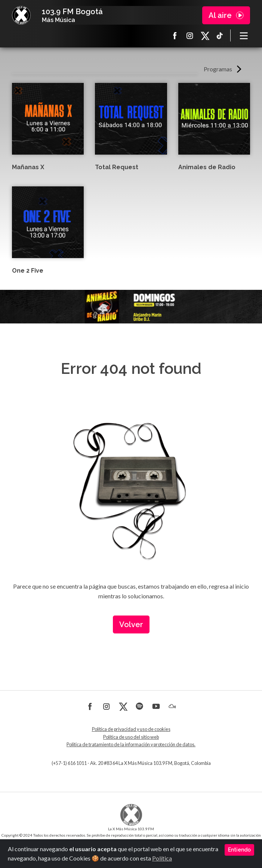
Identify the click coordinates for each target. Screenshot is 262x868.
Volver (131, 624)
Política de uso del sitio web (131, 737)
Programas (218, 69)
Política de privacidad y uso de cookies (131, 729)
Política (162, 858)
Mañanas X (28, 167)
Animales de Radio (207, 167)
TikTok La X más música (220, 35)
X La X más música (205, 35)
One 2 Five (28, 271)
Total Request (117, 167)
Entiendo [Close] (239, 850)
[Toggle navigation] (244, 35)
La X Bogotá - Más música (21, 15)
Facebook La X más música (175, 35)
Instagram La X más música (190, 35)
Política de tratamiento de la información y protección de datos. (131, 745)
